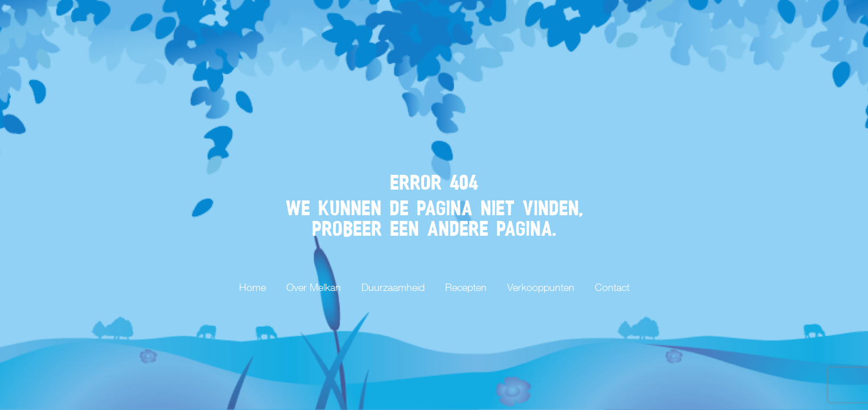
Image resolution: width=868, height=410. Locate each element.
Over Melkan (314, 287)
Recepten (466, 287)
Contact (612, 287)
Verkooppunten (541, 287)
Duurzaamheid (393, 287)
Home (252, 287)
